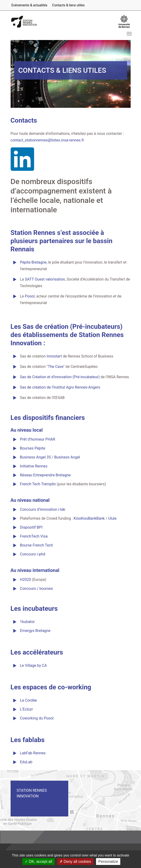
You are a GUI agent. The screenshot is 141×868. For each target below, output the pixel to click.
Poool (30, 296)
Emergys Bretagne (35, 631)
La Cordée (28, 700)
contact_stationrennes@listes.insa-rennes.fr (47, 140)
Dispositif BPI (31, 527)
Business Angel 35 (35, 457)
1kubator (27, 622)
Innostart (55, 356)
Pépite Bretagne (33, 262)
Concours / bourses (36, 589)
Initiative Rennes (34, 466)
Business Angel (67, 457)
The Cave (56, 367)
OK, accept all (38, 862)
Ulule (112, 518)
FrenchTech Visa (34, 536)
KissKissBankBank (89, 518)
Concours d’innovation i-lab (43, 509)
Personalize (108, 862)
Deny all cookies (75, 862)
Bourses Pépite (33, 448)
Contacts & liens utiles (68, 5)
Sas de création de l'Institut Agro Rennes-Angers (60, 387)
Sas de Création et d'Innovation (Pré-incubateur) (60, 377)
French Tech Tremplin (38, 484)
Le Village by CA (33, 665)
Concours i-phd (33, 554)
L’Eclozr (26, 709)
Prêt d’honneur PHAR (38, 439)
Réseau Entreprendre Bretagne (45, 475)
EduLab (26, 762)
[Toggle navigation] (129, 34)
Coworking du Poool (37, 718)
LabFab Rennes (33, 753)
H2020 (26, 580)
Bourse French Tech (37, 545)
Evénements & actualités (30, 5)
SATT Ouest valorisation (45, 279)
